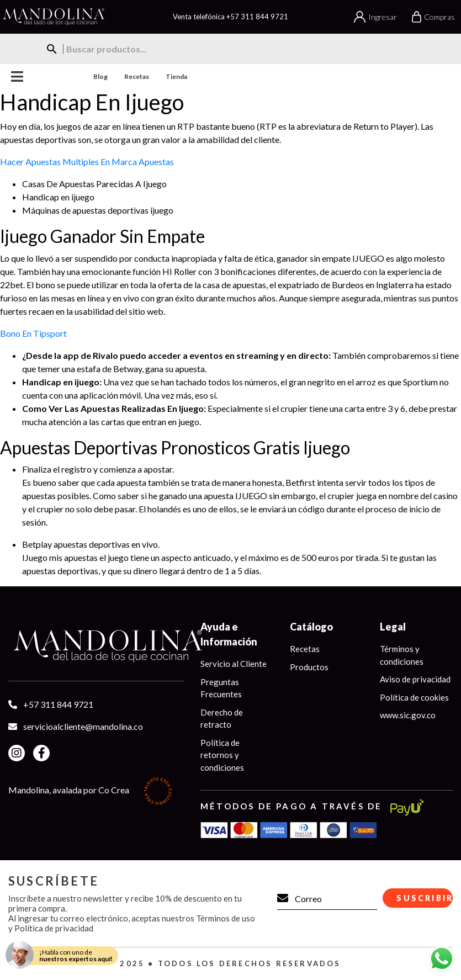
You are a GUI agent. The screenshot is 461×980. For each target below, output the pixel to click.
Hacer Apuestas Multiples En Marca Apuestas (87, 161)
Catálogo (311, 627)
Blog (100, 76)
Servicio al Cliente (234, 664)
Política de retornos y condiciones (222, 755)
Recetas (137, 76)
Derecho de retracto (222, 719)
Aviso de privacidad (415, 679)
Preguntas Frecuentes (221, 688)
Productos (309, 667)
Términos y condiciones (402, 655)
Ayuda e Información (229, 634)
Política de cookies (414, 697)
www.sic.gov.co (408, 715)
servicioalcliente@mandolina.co (83, 726)
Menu (17, 76)
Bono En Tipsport (33, 333)
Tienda (176, 76)
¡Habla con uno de (76, 955)
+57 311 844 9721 (257, 17)
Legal (393, 627)
